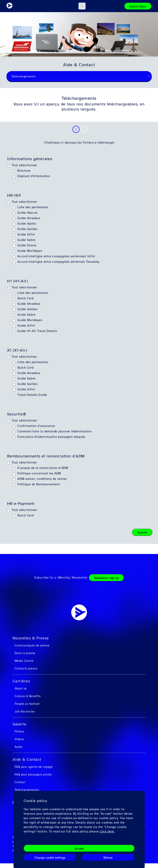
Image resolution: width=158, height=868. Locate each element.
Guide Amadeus (29, 218)
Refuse (108, 858)
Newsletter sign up (106, 578)
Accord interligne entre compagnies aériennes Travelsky (58, 262)
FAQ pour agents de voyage (34, 767)
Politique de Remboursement (39, 484)
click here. (107, 831)
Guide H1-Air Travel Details (37, 331)
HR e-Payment (21, 504)
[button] (82, 6)
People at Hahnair (27, 704)
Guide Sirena (27, 245)
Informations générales (30, 159)
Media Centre (24, 661)
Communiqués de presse (32, 645)
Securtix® (17, 414)
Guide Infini (26, 234)
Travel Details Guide (32, 395)
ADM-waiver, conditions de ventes (42, 479)
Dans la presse (25, 653)
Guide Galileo (27, 229)
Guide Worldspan (30, 251)
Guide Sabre (26, 240)
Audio (19, 747)
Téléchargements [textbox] (24, 76)
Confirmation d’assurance (36, 426)
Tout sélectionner (24, 165)
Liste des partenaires (33, 207)
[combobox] (79, 77)
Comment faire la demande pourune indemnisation (55, 431)
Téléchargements (27, 790)
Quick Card (26, 298)
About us (21, 688)
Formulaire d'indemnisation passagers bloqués (51, 437)
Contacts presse (26, 668)
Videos (19, 739)
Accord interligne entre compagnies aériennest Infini (56, 256)
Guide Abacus (27, 213)
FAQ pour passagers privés (33, 774)
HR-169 (14, 195)
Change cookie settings (50, 858)
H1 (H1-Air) (17, 281)
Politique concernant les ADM (39, 473)
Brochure (24, 171)
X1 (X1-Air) (17, 350)
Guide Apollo (27, 224)
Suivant (142, 533)
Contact (20, 782)
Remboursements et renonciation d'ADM (46, 456)
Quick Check (138, 6)
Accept (79, 849)
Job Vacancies (25, 711)
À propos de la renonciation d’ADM (43, 468)
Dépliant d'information (34, 176)
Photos (19, 731)
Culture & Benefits (28, 696)
